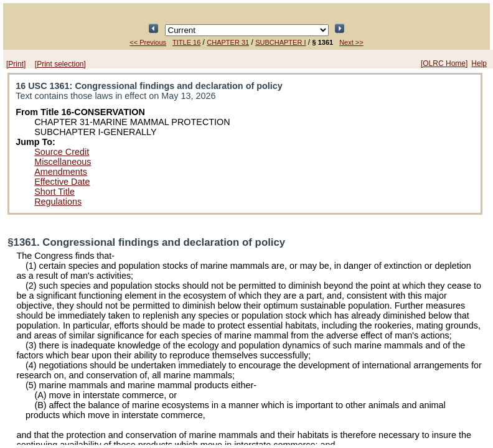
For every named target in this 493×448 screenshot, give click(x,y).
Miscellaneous (63, 162)
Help (479, 63)
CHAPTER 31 (228, 42)
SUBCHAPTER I (280, 42)
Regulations (58, 202)
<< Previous (148, 42)
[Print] (16, 64)
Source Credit (62, 152)
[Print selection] (60, 64)
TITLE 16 (186, 42)
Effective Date (62, 182)
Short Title (54, 192)
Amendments (61, 172)
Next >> (351, 42)
